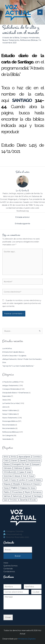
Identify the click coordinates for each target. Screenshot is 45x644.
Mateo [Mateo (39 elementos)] (38, 480)
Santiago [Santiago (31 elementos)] (38, 496)
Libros (5, 407)
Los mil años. (7, 348)
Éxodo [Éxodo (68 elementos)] (33, 500)
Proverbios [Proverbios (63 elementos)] (17, 492)
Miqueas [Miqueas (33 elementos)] (7, 484)
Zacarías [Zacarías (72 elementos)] (24, 500)
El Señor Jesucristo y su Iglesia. (14, 356)
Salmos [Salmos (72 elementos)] (7, 496)
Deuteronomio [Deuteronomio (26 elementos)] (34, 461)
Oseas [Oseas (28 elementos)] (6, 488)
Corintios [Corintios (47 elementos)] (37, 457)
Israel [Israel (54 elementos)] (29, 472)
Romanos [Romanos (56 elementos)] (37, 492)
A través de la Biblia (11, 38)
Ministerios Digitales (27, 639)
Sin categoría (8, 435)
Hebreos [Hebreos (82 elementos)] (18, 468)
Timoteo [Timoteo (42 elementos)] (13, 500)
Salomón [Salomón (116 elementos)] (18, 496)
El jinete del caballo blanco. (13, 352)
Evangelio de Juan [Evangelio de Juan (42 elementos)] (21, 464)
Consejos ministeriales (30, 38)
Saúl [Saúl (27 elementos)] (5, 500)
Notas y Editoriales (10, 410)
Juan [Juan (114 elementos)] (6, 480)
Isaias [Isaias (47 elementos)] (22, 472)
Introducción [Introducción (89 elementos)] (10, 472)
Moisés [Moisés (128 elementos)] (17, 484)
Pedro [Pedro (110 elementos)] (7, 492)
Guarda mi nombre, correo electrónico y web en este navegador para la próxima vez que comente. (22, 303)
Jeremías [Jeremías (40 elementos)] (8, 476)
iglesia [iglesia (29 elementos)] (27, 468)
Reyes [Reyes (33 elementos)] (27, 492)
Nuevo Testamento (11, 40)
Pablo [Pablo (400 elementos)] (14, 488)
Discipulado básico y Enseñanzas (15, 393)
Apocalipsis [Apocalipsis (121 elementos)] (24, 457)
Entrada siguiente (22, 224)
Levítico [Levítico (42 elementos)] (22, 480)
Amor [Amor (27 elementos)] (6, 457)
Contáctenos (9, 572)
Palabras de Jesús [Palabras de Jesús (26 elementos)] (28, 488)
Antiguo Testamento (10, 385)
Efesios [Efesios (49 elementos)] (7, 464)
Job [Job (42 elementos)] (25, 476)
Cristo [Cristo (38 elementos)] (6, 461)
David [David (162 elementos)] (23, 460)
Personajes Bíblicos (10, 421)
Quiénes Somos (10, 566)
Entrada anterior (22, 217)
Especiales (7, 396)
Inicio (6, 563)
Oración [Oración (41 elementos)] (37, 484)
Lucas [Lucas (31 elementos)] (31, 480)
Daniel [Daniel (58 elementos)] (14, 461)
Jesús (4, 400)
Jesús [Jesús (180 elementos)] (17, 476)
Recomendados (9, 425)
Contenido (8, 569)
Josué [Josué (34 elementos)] (31, 476)
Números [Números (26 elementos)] (27, 484)
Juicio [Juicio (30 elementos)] (14, 480)
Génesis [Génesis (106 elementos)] (7, 468)
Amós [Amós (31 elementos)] (13, 457)
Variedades (7, 439)
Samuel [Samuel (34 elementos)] (28, 496)
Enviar (8, 617)
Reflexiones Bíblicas (29, 40)
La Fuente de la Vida (11, 403)
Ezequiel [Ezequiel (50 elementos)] (36, 464)
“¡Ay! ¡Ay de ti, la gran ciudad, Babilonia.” (18, 366)
